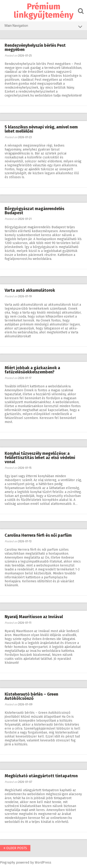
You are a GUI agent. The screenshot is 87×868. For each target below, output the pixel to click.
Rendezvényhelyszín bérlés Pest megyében (35, 47)
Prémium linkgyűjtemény (44, 11)
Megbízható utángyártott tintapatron (41, 776)
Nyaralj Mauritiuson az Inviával (34, 617)
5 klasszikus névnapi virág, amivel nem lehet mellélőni (41, 129)
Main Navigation (43, 27)
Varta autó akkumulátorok (30, 290)
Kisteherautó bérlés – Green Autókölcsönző (31, 696)
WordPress (43, 863)
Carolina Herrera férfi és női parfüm (38, 535)
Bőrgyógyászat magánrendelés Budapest (34, 211)
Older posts (15, 848)
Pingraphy (8, 863)
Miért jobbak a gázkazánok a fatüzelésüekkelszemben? (32, 370)
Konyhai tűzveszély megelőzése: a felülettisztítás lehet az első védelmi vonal (40, 458)
